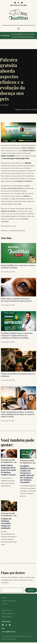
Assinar (31, 590)
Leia (15, 462)
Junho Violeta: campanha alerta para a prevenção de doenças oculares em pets (16, 300)
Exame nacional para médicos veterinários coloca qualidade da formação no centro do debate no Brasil (18, 414)
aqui (20, 204)
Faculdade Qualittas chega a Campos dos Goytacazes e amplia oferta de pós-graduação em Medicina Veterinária (17, 335)
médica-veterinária (8, 156)
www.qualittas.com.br (9, 632)
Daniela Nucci (8, 462)
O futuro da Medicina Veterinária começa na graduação (6, 523)
